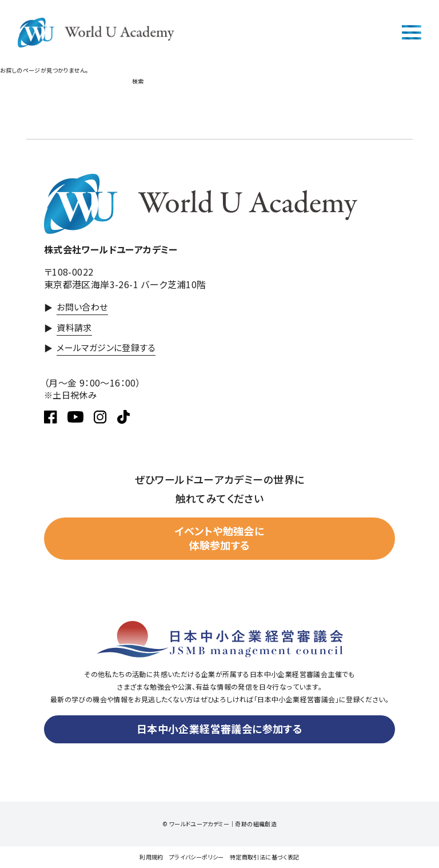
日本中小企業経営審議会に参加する (219, 728)
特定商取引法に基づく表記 (265, 857)
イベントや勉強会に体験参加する (220, 538)
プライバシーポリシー (197, 857)
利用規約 (151, 857)
